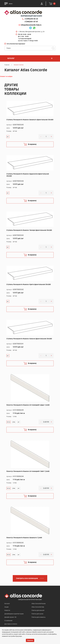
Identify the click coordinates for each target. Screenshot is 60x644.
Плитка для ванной (38, 610)
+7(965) (31, 22)
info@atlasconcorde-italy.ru (31, 25)
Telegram (31, 28)
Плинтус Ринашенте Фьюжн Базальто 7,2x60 (24, 538)
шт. (8, 137)
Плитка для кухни (37, 614)
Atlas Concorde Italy (38, 607)
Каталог (7, 604)
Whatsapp (34, 28)
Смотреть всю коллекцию (27, 578)
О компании (8, 621)
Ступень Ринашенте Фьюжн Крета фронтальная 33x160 (29, 284)
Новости (7, 610)
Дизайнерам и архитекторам (14, 614)
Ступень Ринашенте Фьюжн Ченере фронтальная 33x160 (29, 230)
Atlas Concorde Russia (39, 604)
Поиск (53, 48)
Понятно (30, 640)
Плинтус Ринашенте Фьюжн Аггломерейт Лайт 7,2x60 (28, 471)
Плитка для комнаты (38, 617)
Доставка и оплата (11, 624)
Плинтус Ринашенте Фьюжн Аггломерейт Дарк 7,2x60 (28, 405)
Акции (6, 607)
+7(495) (31, 19)
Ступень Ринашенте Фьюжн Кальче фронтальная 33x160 (29, 339)
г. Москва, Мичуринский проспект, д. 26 (31, 32)
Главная (7, 65)
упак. (14, 422)
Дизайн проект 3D (10, 617)
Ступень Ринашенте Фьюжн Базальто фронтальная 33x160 (30, 120)
